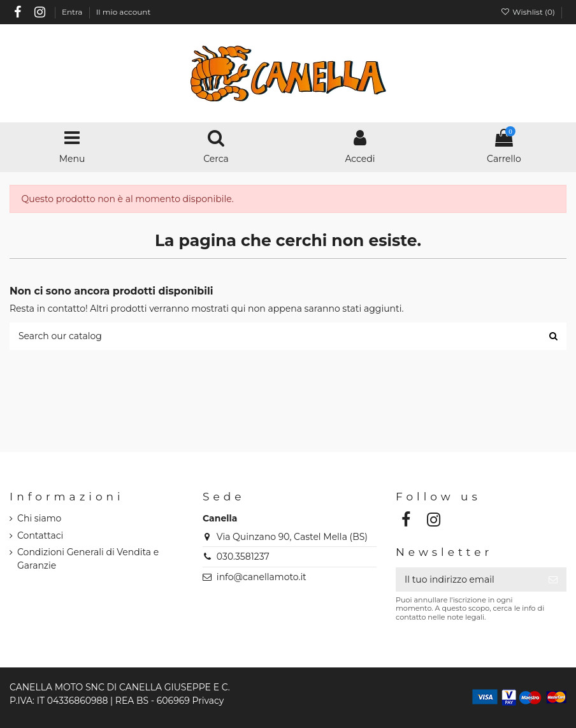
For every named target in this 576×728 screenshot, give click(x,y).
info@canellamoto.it (262, 577)
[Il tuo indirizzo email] (468, 579)
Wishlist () (529, 12)
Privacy (208, 701)
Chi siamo (39, 518)
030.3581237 (243, 557)
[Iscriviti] (553, 579)
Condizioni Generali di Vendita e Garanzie (88, 559)
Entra (73, 12)
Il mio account (124, 12)
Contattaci (40, 535)
